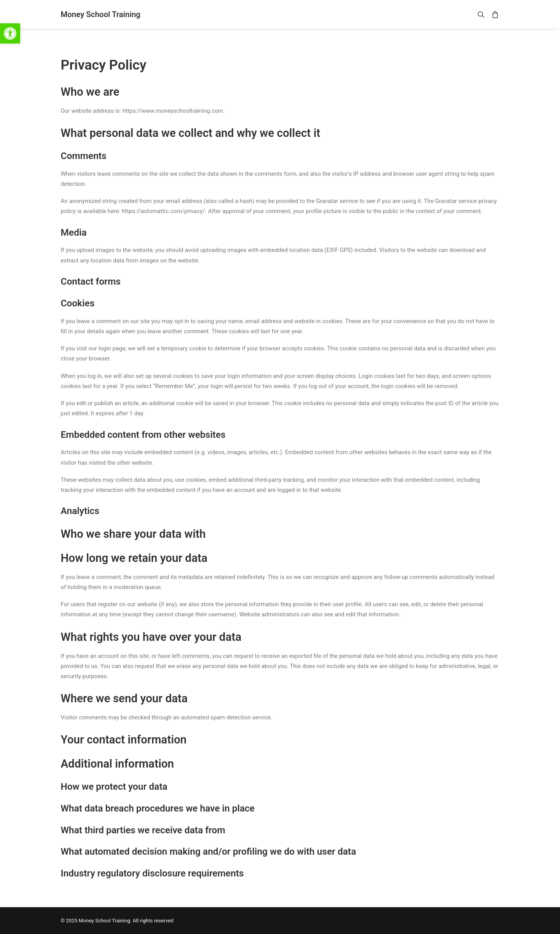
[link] (10, 33)
